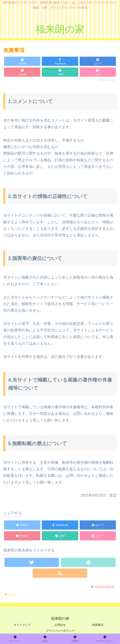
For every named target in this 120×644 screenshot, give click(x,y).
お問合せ (60, 625)
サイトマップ (22, 625)
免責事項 (98, 625)
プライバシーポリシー (60, 631)
